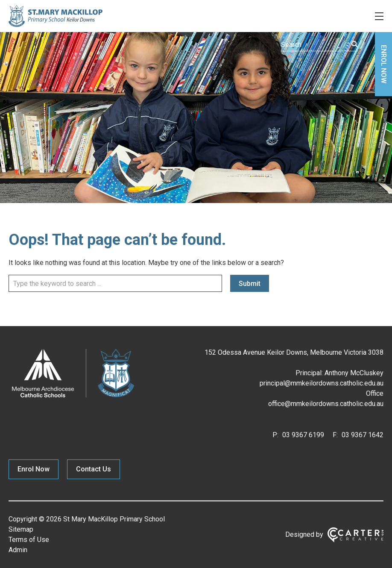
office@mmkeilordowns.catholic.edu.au (326, 404)
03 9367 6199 (302, 435)
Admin (18, 550)
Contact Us (94, 469)
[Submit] (355, 44)
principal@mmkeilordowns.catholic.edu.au (322, 383)
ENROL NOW (384, 64)
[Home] (73, 398)
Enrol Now (34, 469)
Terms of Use (29, 540)
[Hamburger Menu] (379, 16)
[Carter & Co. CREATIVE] (355, 535)
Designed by (304, 534)
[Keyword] (319, 45)
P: (275, 435)
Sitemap (21, 529)
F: (335, 435)
